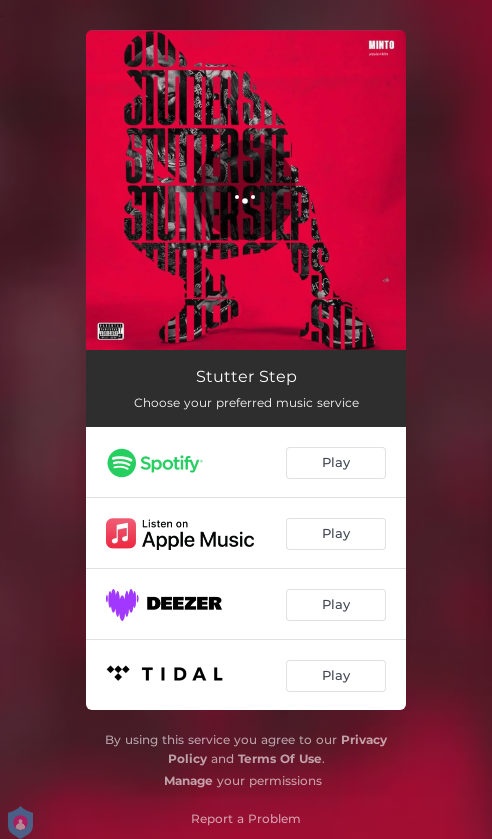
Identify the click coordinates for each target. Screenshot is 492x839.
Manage (188, 780)
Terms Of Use (280, 758)
